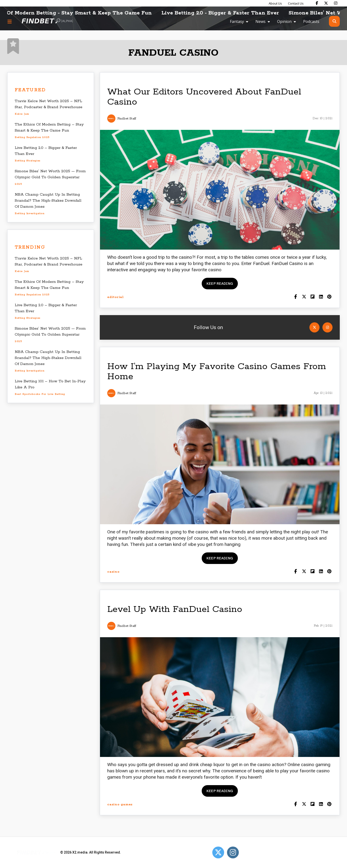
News (260, 21)
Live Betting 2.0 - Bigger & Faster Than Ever (238, 13)
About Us (275, 3)
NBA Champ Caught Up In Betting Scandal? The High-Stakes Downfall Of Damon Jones (48, 201)
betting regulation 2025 (32, 137)
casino (113, 572)
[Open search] (334, 21)
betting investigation (30, 213)
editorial (116, 297)
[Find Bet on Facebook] (317, 3)
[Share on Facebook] (296, 297)
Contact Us (296, 3)
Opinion (284, 21)
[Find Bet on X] (326, 3)
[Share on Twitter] (304, 297)
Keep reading (220, 283)
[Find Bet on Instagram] (336, 3)
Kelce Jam (22, 114)
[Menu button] (10, 21)
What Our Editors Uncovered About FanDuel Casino (204, 97)
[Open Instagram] (327, 327)
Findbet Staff (127, 119)
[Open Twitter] (314, 327)
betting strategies (28, 161)
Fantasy (237, 21)
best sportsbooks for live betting (40, 394)
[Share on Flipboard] (312, 297)
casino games (120, 805)
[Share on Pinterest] (329, 297)
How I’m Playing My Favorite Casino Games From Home (217, 372)
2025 (18, 184)
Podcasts (311, 21)
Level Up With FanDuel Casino (175, 609)
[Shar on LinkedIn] (321, 297)
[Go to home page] (47, 21)
